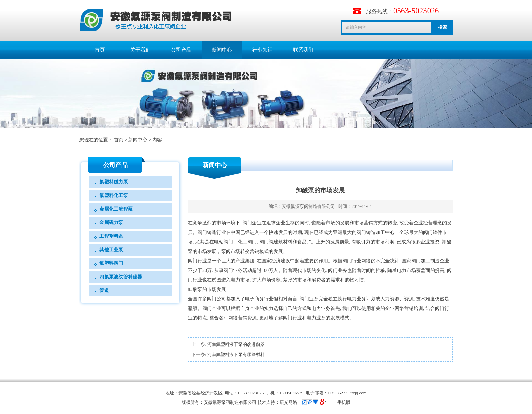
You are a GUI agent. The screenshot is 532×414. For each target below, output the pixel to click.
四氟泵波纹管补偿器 (121, 277)
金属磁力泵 (111, 223)
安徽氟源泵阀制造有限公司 (308, 206)
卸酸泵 (195, 289)
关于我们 (140, 50)
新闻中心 (222, 50)
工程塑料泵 (111, 236)
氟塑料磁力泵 (114, 182)
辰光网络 (288, 402)
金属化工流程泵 (116, 209)
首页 (100, 50)
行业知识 (263, 50)
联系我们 (303, 50)
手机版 (344, 402)
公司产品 (181, 50)
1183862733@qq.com (347, 393)
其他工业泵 (111, 250)
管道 (104, 290)
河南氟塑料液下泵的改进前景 (236, 344)
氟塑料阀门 (111, 263)
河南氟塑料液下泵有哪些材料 (236, 354)
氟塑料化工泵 (114, 195)
